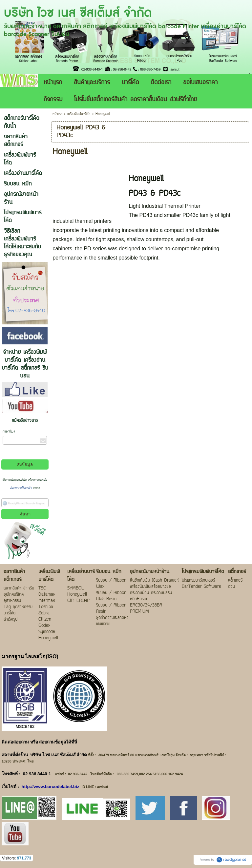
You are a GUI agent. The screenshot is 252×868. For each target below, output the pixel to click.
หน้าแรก (57, 114)
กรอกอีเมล (9, 432)
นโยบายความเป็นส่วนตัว (21, 488)
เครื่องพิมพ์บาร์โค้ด (79, 114)
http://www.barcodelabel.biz (51, 787)
